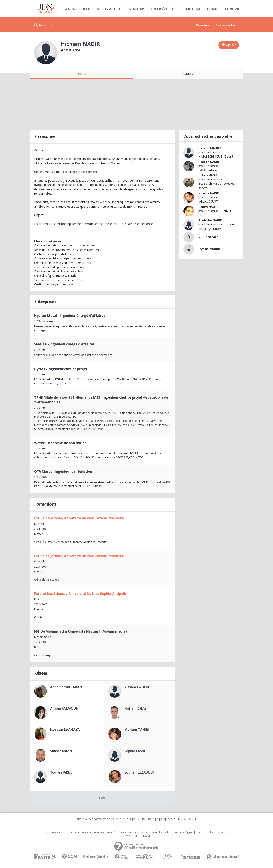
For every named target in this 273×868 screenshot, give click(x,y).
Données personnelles (131, 833)
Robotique (192, 9)
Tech (86, 9)
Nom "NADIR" (208, 237)
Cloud (212, 9)
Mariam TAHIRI (137, 730)
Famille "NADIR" (210, 249)
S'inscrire (202, 25)
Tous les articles (204, 833)
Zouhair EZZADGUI (139, 772)
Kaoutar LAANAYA (65, 730)
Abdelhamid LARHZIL (67, 687)
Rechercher (47, 25)
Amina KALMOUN (64, 708)
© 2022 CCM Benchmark (137, 836)
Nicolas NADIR (209, 193)
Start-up (136, 9)
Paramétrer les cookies (159, 833)
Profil (81, 74)
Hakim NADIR (208, 175)
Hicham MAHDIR (210, 148)
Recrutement (97, 833)
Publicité (83, 833)
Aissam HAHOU (137, 687)
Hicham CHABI (136, 708)
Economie (232, 9)
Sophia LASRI (135, 751)
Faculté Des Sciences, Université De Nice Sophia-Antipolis (80, 594)
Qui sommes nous (54, 833)
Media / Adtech (109, 9)
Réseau (188, 74)
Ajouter (231, 45)
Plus (102, 798)
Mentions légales (183, 833)
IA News (71, 9)
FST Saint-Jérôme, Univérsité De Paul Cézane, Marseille (79, 518)
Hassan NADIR (209, 162)
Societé (111, 833)
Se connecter (226, 25)
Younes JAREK (61, 772)
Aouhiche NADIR (210, 220)
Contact (71, 833)
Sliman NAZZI (61, 751)
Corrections (222, 833)
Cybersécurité (163, 9)
